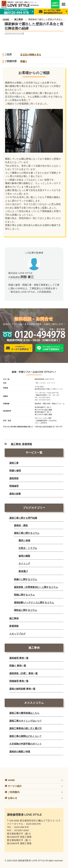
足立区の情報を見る (31, 55)
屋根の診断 (15, 494)
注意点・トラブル (28, 548)
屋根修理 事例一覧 (19, 658)
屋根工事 (14, 463)
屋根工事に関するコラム (27, 533)
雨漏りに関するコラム (25, 579)
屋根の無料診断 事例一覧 (22, 689)
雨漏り (24, 61)
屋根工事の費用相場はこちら (24, 713)
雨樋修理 (14, 486)
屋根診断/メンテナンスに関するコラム (34, 602)
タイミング (24, 563)
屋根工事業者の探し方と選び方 (25, 728)
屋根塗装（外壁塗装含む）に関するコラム (36, 587)
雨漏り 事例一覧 (18, 666)
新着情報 (27, 444)
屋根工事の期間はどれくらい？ (25, 736)
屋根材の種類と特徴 (20, 752)
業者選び (23, 571)
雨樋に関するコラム (24, 595)
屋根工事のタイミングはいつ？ (25, 721)
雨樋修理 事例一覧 (19, 681)
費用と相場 (24, 540)
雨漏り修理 (15, 471)
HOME (6, 19)
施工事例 (19, 19)
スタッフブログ (17, 634)
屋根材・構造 (21, 525)
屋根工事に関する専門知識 (23, 518)
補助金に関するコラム (25, 610)
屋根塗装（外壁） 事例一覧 (23, 673)
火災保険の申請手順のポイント (25, 744)
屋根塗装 (14, 478)
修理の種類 (24, 556)
